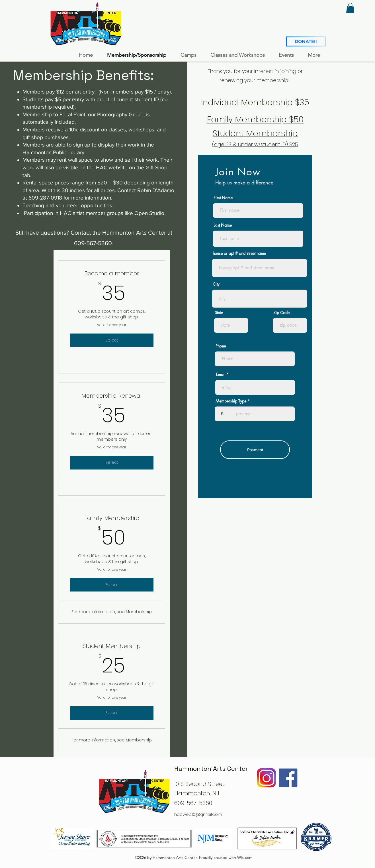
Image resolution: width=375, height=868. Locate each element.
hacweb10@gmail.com (198, 814)
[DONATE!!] (306, 41)
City (216, 284)
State (219, 313)
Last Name (223, 225)
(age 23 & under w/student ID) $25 (255, 144)
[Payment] (255, 450)
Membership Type (231, 401)
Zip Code (281, 313)
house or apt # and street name (239, 253)
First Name (223, 198)
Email (221, 375)
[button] (350, 8)
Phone (221, 346)
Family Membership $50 (255, 119)
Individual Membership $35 (255, 102)
